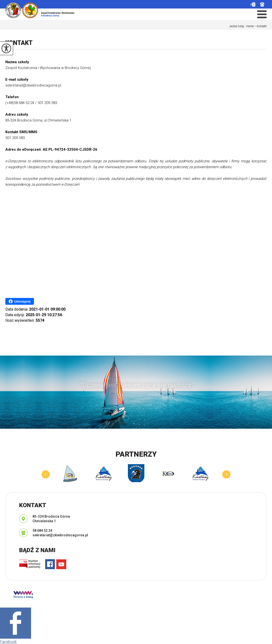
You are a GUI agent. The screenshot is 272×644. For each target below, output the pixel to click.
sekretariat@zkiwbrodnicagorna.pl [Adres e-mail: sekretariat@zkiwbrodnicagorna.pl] (60, 535)
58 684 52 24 (262, 4)
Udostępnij (20, 301)
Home (250, 26)
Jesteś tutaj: (238, 26)
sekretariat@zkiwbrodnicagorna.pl (253, 4)
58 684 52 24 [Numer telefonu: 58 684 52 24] (42, 531)
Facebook (8, 642)
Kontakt (260, 26)
